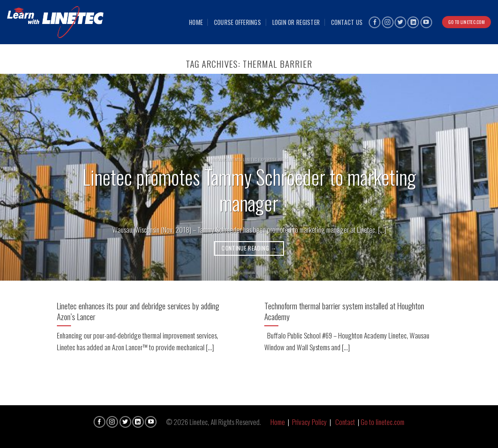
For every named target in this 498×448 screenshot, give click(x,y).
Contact (345, 422)
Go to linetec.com (383, 422)
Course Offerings (237, 22)
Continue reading (249, 248)
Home (196, 22)
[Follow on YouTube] (426, 22)
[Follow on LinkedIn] (413, 22)
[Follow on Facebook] (375, 22)
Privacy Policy (309, 422)
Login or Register (296, 22)
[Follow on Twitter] (400, 22)
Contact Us (347, 22)
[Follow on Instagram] (388, 22)
